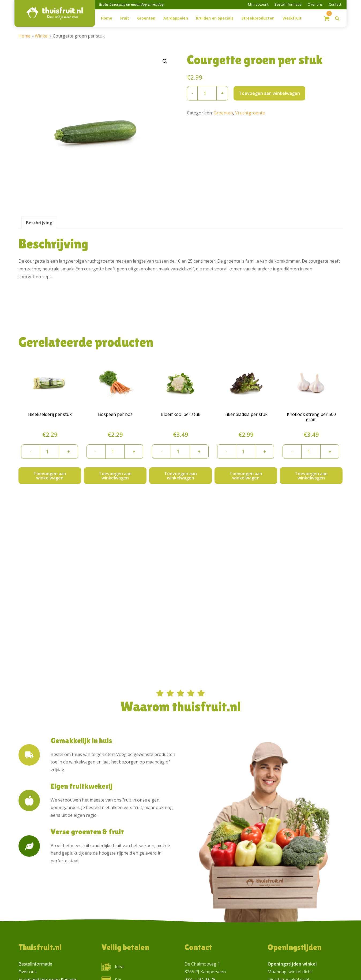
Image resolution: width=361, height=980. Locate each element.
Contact (335, 4)
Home (25, 36)
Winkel (42, 36)
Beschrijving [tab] (39, 223)
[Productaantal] (207, 93)
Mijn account (258, 4)
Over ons (315, 4)
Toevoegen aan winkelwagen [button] (50, 476)
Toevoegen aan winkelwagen (269, 93)
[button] (165, 61)
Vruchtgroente (250, 113)
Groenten (223, 113)
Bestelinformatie (288, 4)
